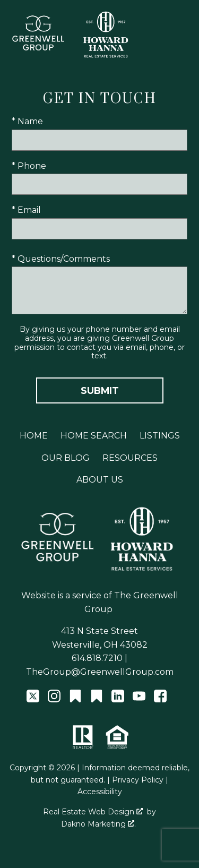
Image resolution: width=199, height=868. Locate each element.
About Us (100, 480)
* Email (26, 210)
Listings (160, 436)
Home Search (94, 436)
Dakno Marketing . (98, 824)
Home (34, 436)
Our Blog (66, 458)
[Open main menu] (182, 35)
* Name (27, 121)
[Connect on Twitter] (33, 699)
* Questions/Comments (61, 259)
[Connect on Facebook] (160, 699)
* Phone (29, 166)
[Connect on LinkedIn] (118, 699)
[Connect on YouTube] (139, 699)
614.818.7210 (97, 658)
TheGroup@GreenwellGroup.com (100, 672)
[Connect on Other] (75, 699)
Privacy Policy (138, 780)
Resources (130, 458)
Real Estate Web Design (93, 812)
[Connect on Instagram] (54, 699)
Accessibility (100, 792)
